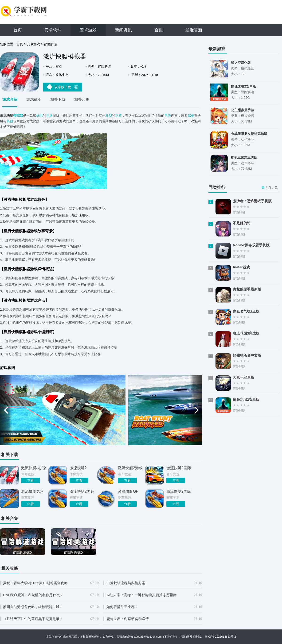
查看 (31, 480)
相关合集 (82, 99)
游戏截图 (34, 99)
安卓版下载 (63, 87)
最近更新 (194, 30)
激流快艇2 (78, 468)
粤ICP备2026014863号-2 (220, 637)
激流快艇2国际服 (82, 491)
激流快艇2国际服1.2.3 (179, 491)
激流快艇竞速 (32, 491)
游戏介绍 (10, 99)
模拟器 (18, 115)
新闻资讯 (123, 30)
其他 (10, 121)
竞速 (49, 115)
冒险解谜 (50, 44)
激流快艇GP (128, 491)
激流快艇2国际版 (179, 468)
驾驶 (191, 115)
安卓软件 (53, 30)
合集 (159, 30)
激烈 (109, 115)
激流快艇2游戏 (130, 468)
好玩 (39, 115)
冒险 (168, 115)
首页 (18, 30)
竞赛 (118, 115)
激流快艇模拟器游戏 (34, 468)
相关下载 (58, 99)
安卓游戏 (88, 30)
